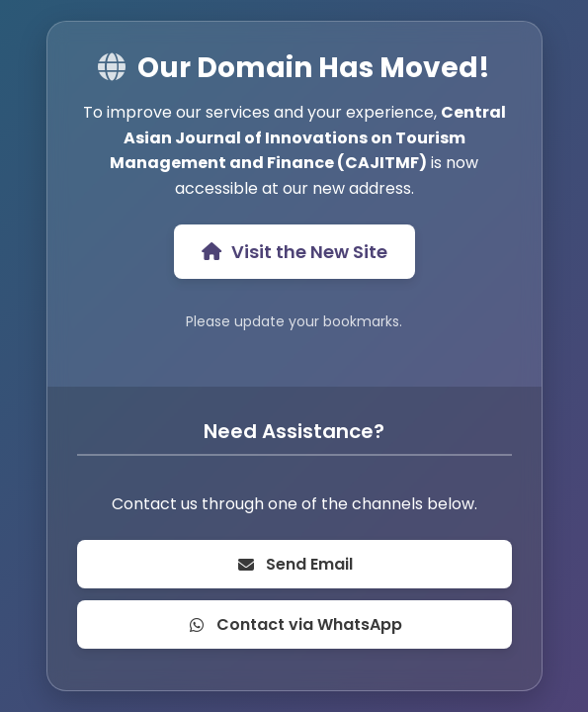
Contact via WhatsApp (294, 624)
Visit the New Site (294, 252)
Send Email (294, 564)
